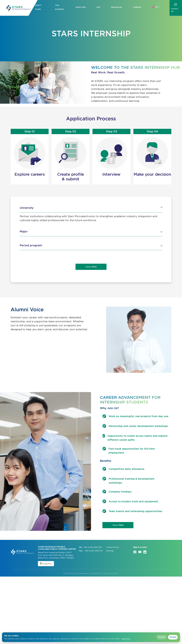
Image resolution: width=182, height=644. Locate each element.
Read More (126, 639)
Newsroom (117, 7)
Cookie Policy (113, 615)
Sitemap (110, 618)
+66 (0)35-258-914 (94, 618)
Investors (81, 7)
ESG (98, 7)
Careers (137, 7)
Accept (173, 637)
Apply (91, 267)
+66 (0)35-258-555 (93, 615)
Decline (161, 637)
